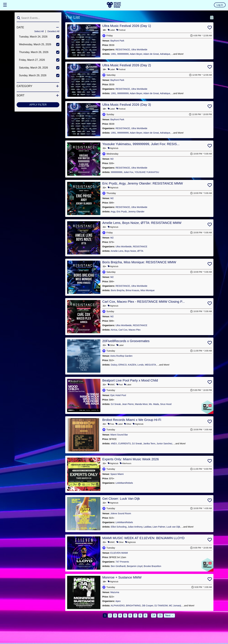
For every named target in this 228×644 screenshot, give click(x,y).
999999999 (123, 54)
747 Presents (122, 562)
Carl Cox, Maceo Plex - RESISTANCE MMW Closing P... (143, 302)
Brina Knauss (133, 290)
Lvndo (141, 365)
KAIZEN (132, 365)
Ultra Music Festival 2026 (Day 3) (127, 105)
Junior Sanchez (164, 444)
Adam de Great (151, 54)
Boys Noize (130, 251)
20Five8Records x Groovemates (126, 341)
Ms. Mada (154, 404)
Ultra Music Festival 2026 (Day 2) (127, 65)
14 (154, 615)
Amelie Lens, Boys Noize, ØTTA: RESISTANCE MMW (142, 223)
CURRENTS (124, 444)
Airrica (114, 330)
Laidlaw (147, 527)
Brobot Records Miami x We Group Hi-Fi (132, 420)
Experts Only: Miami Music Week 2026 (131, 459)
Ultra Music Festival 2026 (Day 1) (127, 26)
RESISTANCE (123, 50)
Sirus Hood (166, 404)
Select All (39, 31)
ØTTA (140, 251)
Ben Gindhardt (118, 566)
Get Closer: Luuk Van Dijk (121, 499)
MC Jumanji (175, 606)
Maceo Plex (135, 330)
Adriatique (165, 54)
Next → (169, 615)
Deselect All (53, 31)
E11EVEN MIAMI (119, 553)
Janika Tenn (149, 444)
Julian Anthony (135, 527)
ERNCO (123, 365)
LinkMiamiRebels (124, 483)
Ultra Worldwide (139, 50)
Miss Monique (148, 290)
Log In (220, 5)
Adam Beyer (136, 54)
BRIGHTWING (133, 606)
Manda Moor (141, 404)
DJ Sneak (116, 404)
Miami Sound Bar (119, 435)
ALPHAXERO (118, 606)
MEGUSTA (150, 365)
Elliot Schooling (119, 527)
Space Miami (117, 474)
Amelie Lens (117, 251)
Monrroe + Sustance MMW (122, 577)
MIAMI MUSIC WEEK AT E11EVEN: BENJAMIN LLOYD (143, 538)
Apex (118, 601)
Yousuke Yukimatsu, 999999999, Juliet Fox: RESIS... (141, 144)
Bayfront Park (117, 41)
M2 (112, 159)
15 (160, 615)
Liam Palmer (159, 527)
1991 (113, 54)
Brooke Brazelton (152, 566)
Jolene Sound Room (121, 513)
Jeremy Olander (136, 212)
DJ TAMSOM (161, 606)
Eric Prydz (122, 212)
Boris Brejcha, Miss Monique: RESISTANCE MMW (139, 262)
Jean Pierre (128, 404)
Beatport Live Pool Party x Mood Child (130, 380)
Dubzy (114, 365)
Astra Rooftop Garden (121, 356)
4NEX (114, 444)
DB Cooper (148, 606)
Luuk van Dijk (173, 527)
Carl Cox (123, 330)
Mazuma (115, 592)
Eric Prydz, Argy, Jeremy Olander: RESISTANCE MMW (143, 183)
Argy (113, 212)
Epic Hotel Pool (118, 395)
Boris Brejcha (118, 290)
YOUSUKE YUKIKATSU (147, 172)
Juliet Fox (128, 172)
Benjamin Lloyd (135, 566)
